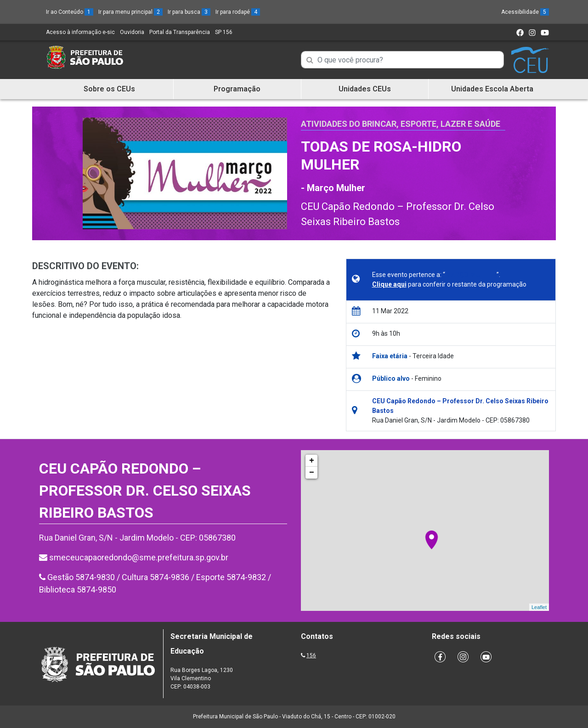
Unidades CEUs (365, 89)
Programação (237, 89)
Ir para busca (189, 12)
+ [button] (312, 461)
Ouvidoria (132, 32)
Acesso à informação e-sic (80, 32)
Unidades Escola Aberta (492, 89)
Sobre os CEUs (109, 89)
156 (311, 655)
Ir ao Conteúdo (70, 12)
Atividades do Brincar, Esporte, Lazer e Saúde (401, 124)
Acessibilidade (525, 12)
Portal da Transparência (180, 32)
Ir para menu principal (130, 12)
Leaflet (539, 607)
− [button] (312, 473)
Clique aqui (389, 284)
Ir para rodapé (238, 12)
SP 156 (224, 32)
